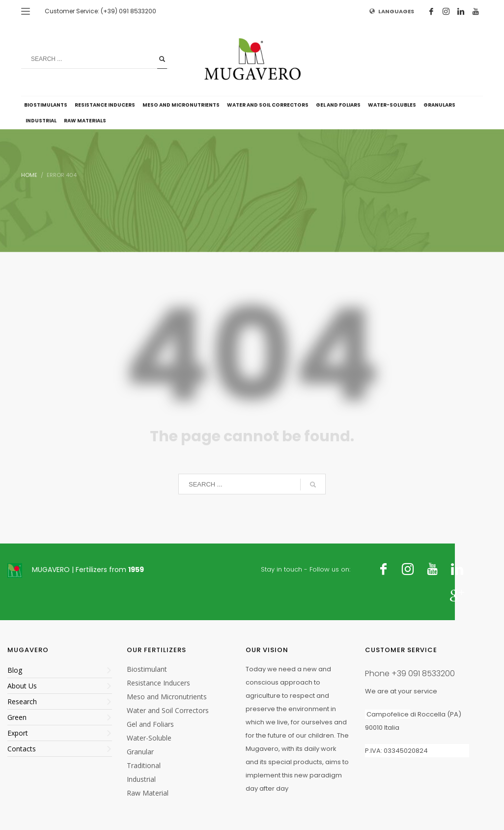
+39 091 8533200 (423, 673)
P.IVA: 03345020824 (396, 751)
